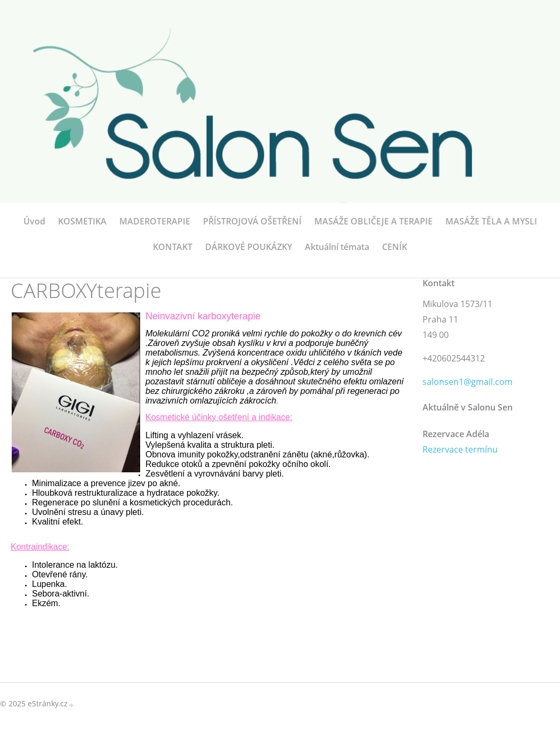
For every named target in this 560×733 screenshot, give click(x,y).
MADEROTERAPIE (155, 221)
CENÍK (395, 247)
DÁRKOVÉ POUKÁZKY (249, 247)
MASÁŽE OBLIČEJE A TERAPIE (374, 221)
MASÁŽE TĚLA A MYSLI (491, 221)
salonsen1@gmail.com (468, 382)
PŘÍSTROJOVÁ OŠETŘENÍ (252, 221)
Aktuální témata (337, 247)
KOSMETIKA (82, 221)
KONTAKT (173, 247)
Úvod (34, 221)
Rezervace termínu (460, 449)
